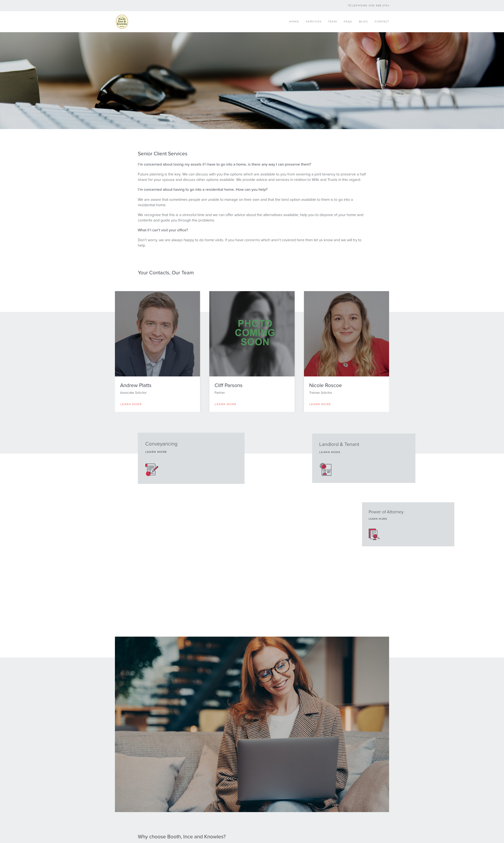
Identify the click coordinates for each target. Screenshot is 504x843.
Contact (382, 21)
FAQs (348, 21)
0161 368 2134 (379, 5)
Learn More (131, 404)
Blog (363, 21)
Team (333, 21)
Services (314, 21)
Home (294, 21)
